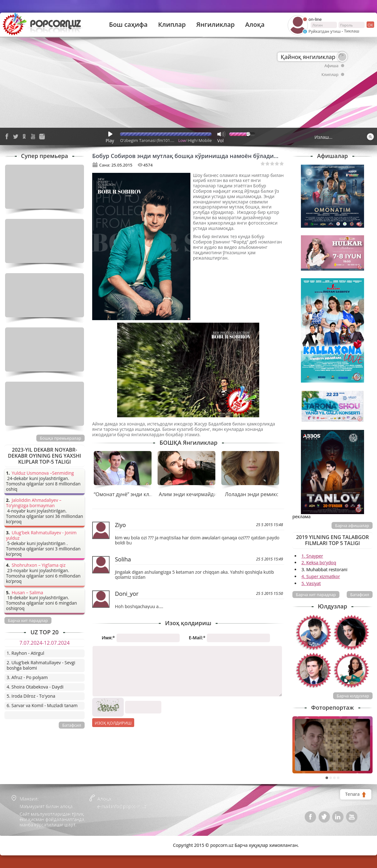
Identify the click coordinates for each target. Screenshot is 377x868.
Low (182, 140)
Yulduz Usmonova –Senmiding (43, 473)
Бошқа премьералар (60, 438)
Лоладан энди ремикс (251, 494)
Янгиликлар (215, 25)
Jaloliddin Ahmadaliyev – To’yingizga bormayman (34, 503)
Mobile (205, 140)
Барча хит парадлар (316, 595)
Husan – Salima (27, 593)
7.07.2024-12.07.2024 (44, 643)
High (192, 140)
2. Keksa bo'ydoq (319, 563)
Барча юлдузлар (353, 696)
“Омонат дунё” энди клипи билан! (135, 494)
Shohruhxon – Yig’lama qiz (39, 565)
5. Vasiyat (311, 583)
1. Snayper (312, 556)
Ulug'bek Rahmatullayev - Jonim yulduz (41, 536)
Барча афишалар (352, 525)
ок (370, 25)
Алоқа (255, 25)
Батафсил (360, 595)
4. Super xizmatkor (321, 576)
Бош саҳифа (128, 25)
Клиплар (172, 25)
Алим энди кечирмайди (188, 494)
